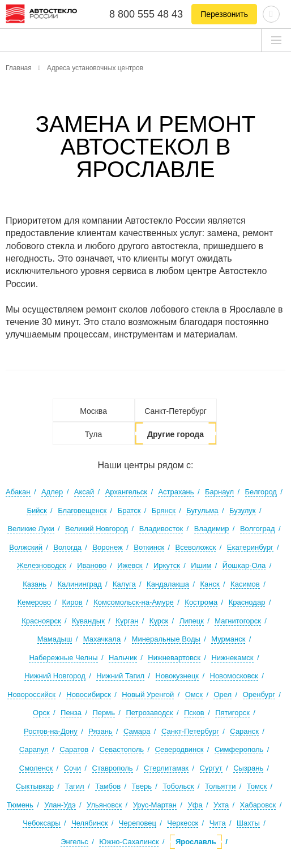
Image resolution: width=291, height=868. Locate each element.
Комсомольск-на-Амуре (134, 602)
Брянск (164, 510)
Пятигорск (232, 713)
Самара (137, 731)
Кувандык (88, 621)
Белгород (261, 492)
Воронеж (107, 547)
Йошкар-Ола (244, 565)
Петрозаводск (149, 713)
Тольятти (220, 786)
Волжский (26, 547)
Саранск (244, 731)
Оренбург (259, 694)
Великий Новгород (97, 529)
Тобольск (178, 786)
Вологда (67, 547)
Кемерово (34, 602)
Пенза (71, 713)
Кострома (201, 602)
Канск (209, 584)
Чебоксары (42, 823)
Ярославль (196, 842)
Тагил (75, 786)
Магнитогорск (238, 621)
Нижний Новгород (55, 676)
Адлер (52, 492)
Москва (93, 411)
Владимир (212, 529)
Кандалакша (168, 584)
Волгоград (258, 529)
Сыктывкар (35, 786)
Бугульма (202, 510)
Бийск (37, 510)
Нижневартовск (174, 658)
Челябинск (89, 823)
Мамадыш (55, 639)
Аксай (84, 492)
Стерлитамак (166, 768)
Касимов (245, 584)
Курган (127, 621)
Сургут (211, 768)
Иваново (92, 565)
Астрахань (176, 492)
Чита (218, 823)
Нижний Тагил (120, 676)
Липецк (192, 621)
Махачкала (102, 639)
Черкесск (183, 823)
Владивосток (161, 529)
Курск (159, 621)
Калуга (124, 584)
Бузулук (243, 510)
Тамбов (108, 786)
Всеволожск (196, 547)
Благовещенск (82, 510)
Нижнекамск (232, 658)
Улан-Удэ (60, 805)
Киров (72, 602)
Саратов (74, 749)
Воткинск (149, 547)
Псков (194, 713)
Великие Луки (31, 529)
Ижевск (130, 565)
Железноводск (42, 565)
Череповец (138, 823)
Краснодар (247, 602)
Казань (35, 584)
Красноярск (41, 621)
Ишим (201, 565)
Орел (222, 694)
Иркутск (167, 565)
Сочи (72, 768)
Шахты (248, 823)
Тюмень (20, 805)
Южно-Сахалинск (129, 842)
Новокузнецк (177, 676)
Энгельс (74, 842)
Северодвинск (179, 749)
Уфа (195, 805)
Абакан (18, 492)
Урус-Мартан (155, 805)
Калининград (80, 584)
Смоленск (36, 768)
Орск (41, 713)
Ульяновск (104, 805)
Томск (257, 786)
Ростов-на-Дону (51, 731)
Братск (129, 510)
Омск (194, 694)
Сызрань (248, 768)
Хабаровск (258, 805)
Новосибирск (89, 694)
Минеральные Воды (166, 639)
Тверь (142, 786)
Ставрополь (113, 768)
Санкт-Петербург (176, 411)
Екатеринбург (250, 547)
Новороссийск (31, 694)
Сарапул (34, 749)
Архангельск (126, 492)
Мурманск (228, 639)
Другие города (176, 434)
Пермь (104, 713)
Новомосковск (234, 676)
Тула (93, 434)
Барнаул (219, 492)
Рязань (100, 731)
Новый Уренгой (148, 694)
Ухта (221, 805)
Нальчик (123, 658)
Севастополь (122, 749)
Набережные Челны (63, 658)
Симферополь (239, 749)
